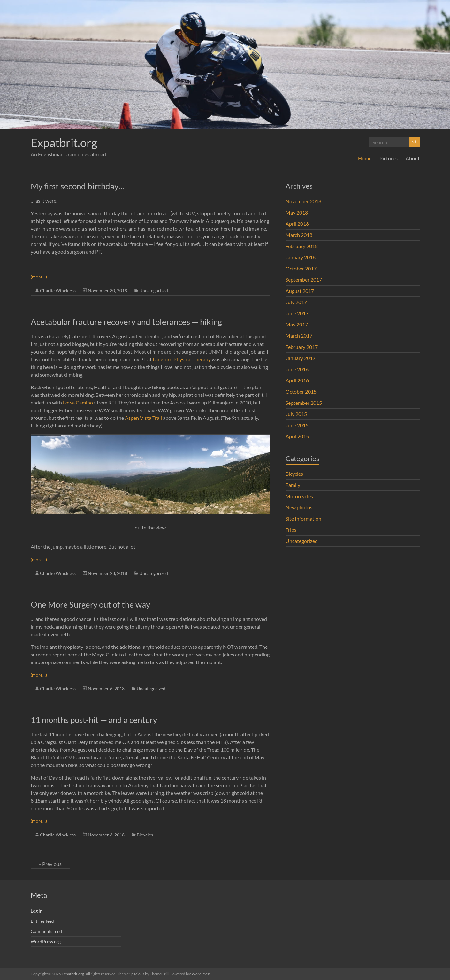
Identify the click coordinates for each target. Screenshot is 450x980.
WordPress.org (46, 941)
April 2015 (297, 436)
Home (365, 158)
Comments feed (46, 931)
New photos (299, 507)
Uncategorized (154, 290)
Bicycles (145, 835)
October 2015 (301, 392)
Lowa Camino (78, 402)
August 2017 (300, 291)
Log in (37, 911)
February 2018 (302, 246)
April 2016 (297, 380)
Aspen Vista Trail (143, 418)
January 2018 (301, 257)
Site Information (303, 518)
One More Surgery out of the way (90, 604)
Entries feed (42, 921)
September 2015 (304, 403)
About (413, 158)
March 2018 (299, 235)
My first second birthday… (78, 186)
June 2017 (297, 313)
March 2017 (299, 336)
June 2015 (297, 425)
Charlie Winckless (58, 290)
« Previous (50, 864)
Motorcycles (299, 496)
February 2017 (302, 347)
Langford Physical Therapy (181, 359)
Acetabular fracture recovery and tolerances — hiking (126, 322)
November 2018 (303, 201)
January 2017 (301, 358)
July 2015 (296, 414)
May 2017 (297, 324)
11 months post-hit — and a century (94, 720)
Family (293, 485)
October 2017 (301, 268)
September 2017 (304, 280)
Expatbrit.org (64, 143)
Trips (291, 530)
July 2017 (296, 302)
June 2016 (297, 369)
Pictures (389, 158)
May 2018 (297, 212)
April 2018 (297, 224)
